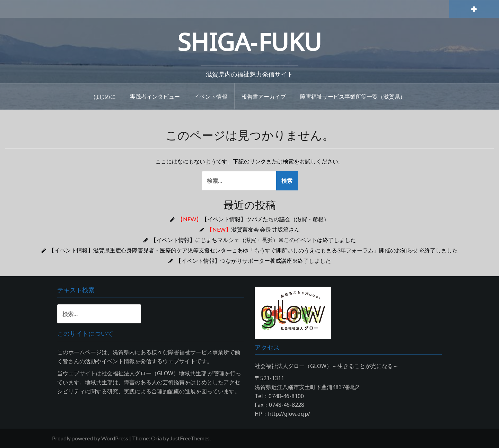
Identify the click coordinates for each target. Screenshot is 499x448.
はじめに (105, 96)
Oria (156, 438)
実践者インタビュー (155, 96)
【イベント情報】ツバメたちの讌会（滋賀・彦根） (253, 219)
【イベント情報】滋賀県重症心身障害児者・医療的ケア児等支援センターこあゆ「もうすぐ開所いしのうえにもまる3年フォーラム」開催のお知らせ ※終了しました (253, 250)
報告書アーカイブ (264, 96)
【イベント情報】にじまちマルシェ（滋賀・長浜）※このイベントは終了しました (253, 240)
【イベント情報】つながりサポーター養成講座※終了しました (253, 261)
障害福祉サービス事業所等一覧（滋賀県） (353, 96)
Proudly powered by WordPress (90, 438)
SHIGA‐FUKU (249, 42)
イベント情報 (211, 96)
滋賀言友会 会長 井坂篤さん (253, 229)
